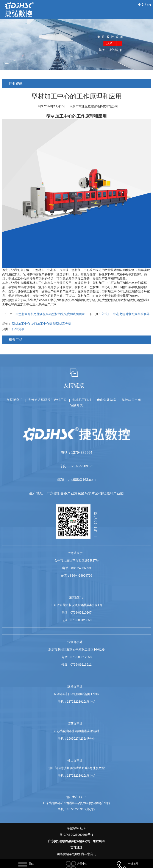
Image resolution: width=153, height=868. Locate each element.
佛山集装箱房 (107, 400)
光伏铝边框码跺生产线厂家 (47, 400)
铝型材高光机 (62, 324)
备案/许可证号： (76, 832)
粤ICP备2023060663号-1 (76, 835)
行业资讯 (18, 329)
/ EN (144, 5)
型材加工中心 (59, 116)
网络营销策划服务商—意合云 (76, 854)
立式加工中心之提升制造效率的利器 (125, 314)
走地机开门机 (82, 400)
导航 (31, 864)
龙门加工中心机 (42, 324)
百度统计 (76, 848)
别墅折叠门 (15, 400)
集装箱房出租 (131, 400)
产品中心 (82, 864)
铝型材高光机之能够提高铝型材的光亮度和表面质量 (50, 314)
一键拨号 (133, 864)
